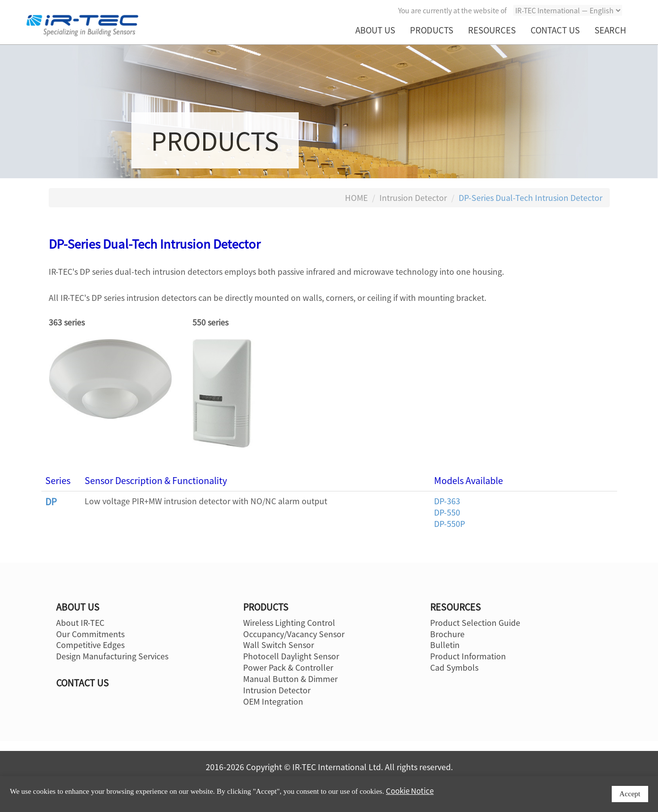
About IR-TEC (80, 622)
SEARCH (610, 30)
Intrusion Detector (413, 197)
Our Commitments (90, 634)
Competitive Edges (90, 645)
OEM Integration (273, 701)
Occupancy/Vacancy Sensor (294, 634)
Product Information (468, 656)
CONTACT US (555, 30)
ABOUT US (375, 30)
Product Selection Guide (475, 622)
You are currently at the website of (453, 10)
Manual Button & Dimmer (290, 679)
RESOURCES (492, 30)
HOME (356, 197)
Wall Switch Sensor (279, 645)
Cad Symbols (454, 667)
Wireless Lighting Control (289, 622)
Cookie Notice (410, 791)
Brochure (447, 634)
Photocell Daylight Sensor (291, 656)
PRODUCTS (432, 30)
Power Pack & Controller (288, 667)
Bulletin (445, 645)
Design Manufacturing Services (112, 656)
